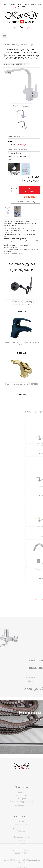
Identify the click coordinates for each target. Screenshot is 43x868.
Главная (6, 45)
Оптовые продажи (21, 832)
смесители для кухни (27, 45)
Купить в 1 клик (31, 197)
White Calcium (22, 137)
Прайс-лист (22, 839)
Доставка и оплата (22, 842)
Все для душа (22, 803)
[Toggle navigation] (4, 36)
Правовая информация (22, 835)
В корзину (29, 190)
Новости (22, 845)
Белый (14, 145)
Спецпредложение (22, 809)
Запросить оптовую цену (25, 202)
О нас (22, 829)
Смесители (14, 45)
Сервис (22, 848)
